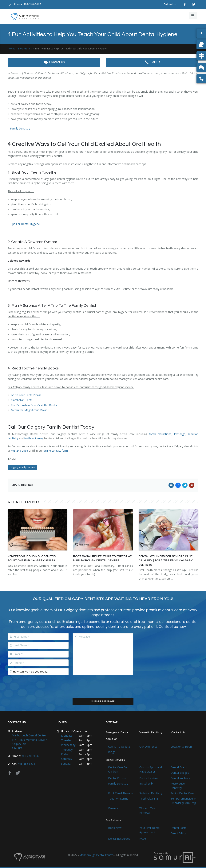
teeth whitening (34, 438)
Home (12, 49)
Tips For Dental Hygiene (25, 224)
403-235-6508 (26, 764)
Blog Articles (25, 49)
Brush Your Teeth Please (26, 395)
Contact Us (54, 62)
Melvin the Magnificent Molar (29, 410)
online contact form (56, 451)
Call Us (152, 62)
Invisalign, (180, 434)
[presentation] (103, 686)
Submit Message (103, 701)
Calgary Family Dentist (22, 467)
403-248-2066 (32, 4)
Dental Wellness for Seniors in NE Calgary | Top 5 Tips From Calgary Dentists (166, 561)
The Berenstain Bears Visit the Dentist (34, 405)
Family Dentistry (20, 128)
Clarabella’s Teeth (22, 400)
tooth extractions (160, 434)
